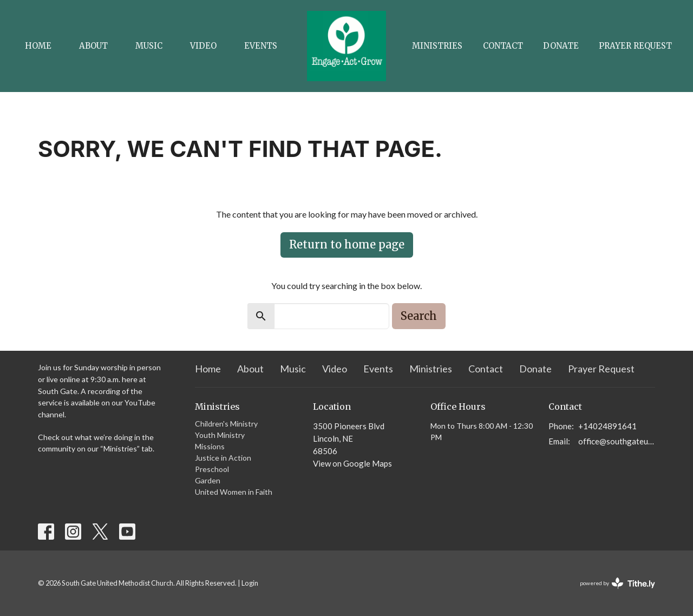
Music (149, 46)
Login (250, 583)
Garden (208, 480)
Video (203, 46)
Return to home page (347, 244)
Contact (503, 46)
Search (419, 316)
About (93, 46)
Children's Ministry (226, 424)
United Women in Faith (234, 492)
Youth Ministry (220, 435)
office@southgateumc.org (617, 441)
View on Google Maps (352, 463)
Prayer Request (635, 46)
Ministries (437, 46)
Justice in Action (223, 458)
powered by (617, 583)
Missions (210, 446)
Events (261, 46)
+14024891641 (607, 426)
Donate (561, 46)
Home (38, 46)
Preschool (212, 469)
